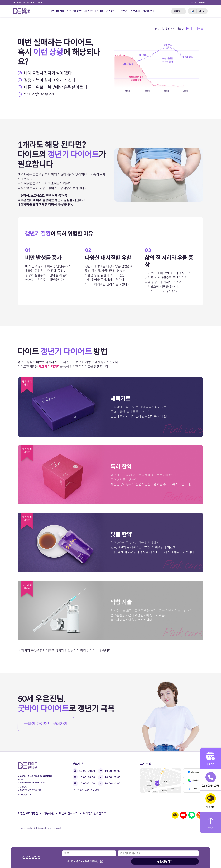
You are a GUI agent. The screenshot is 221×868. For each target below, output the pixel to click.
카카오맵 (193, 772)
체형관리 (111, 11)
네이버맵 (193, 780)
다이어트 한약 (74, 11)
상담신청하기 (165, 861)
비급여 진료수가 (68, 813)
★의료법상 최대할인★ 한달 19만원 (29, 3)
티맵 (193, 789)
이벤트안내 (148, 11)
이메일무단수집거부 (95, 813)
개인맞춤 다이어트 (94, 11)
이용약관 (49, 813)
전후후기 (123, 11)
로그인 (194, 3)
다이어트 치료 (57, 11)
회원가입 (203, 3)
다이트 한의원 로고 (23, 11)
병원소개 (135, 11)
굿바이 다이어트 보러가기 (46, 724)
